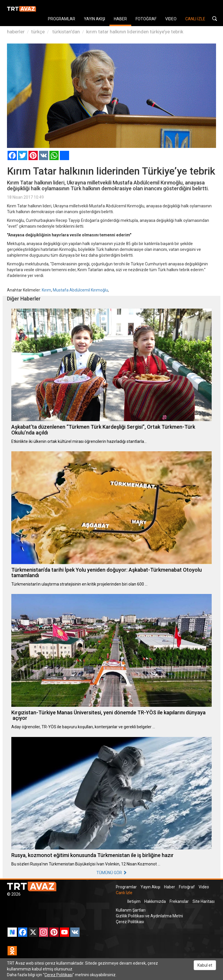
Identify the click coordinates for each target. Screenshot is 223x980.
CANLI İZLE (195, 19)
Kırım (46, 290)
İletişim (134, 901)
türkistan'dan (65, 32)
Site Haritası (204, 901)
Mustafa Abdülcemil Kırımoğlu (80, 290)
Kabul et (205, 965)
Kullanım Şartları (131, 910)
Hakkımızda (155, 901)
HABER (120, 19)
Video (204, 887)
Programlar (126, 887)
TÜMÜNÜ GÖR (112, 873)
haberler (16, 32)
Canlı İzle (124, 893)
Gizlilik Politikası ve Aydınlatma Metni (149, 916)
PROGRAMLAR (62, 19)
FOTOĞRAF (146, 19)
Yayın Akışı (150, 887)
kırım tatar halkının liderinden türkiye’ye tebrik (135, 32)
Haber (170, 887)
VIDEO (171, 19)
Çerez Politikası (130, 922)
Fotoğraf (187, 887)
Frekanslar (179, 901)
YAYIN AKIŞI (95, 19)
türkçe (38, 32)
